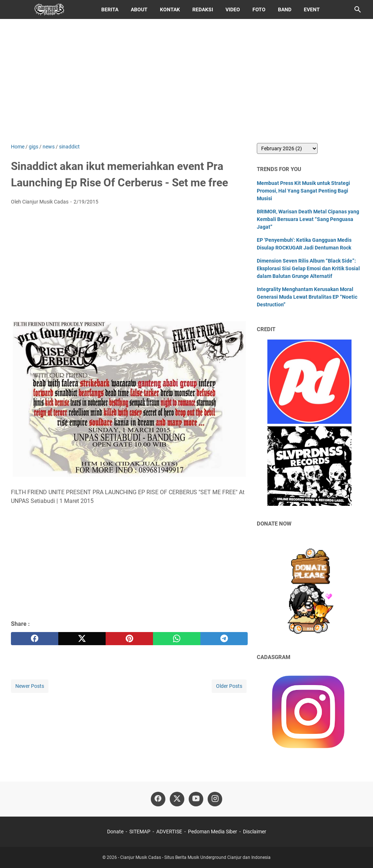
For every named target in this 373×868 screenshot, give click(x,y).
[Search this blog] (358, 9)
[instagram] (215, 799)
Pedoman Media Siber (213, 832)
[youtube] (196, 799)
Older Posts (229, 686)
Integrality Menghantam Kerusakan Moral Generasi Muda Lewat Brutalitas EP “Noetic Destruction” (307, 297)
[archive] (287, 148)
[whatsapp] (177, 639)
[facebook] (35, 639)
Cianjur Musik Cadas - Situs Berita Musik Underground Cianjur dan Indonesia (195, 857)
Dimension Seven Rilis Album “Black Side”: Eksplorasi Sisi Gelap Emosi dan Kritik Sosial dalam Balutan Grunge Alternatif (308, 268)
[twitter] (82, 639)
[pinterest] (129, 639)
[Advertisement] (186, 81)
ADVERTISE (169, 832)
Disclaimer (255, 832)
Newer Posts (30, 686)
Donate (115, 832)
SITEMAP (140, 832)
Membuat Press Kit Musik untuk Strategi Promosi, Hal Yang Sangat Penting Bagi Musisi (303, 191)
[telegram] (224, 639)
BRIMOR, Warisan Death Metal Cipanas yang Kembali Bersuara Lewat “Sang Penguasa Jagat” (308, 219)
